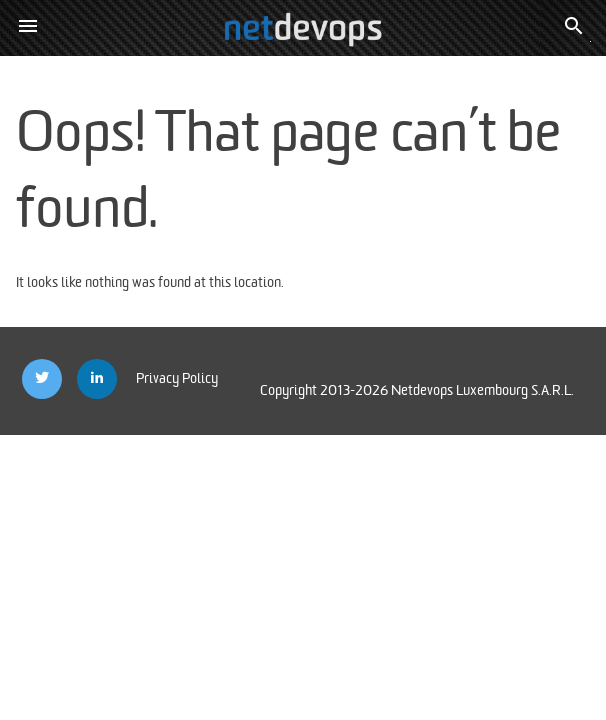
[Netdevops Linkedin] (97, 379)
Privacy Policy (177, 378)
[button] (28, 28)
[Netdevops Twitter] (42, 379)
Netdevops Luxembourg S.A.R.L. (482, 390)
